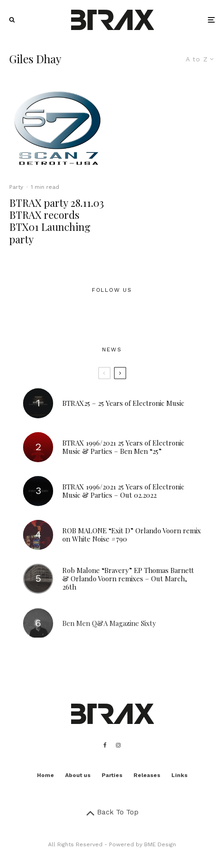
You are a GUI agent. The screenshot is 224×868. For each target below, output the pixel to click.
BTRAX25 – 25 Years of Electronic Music (123, 403)
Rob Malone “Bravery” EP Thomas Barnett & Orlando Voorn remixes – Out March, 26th (128, 584)
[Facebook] (105, 745)
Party (16, 187)
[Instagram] (118, 745)
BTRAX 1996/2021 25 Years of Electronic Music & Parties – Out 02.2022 (123, 491)
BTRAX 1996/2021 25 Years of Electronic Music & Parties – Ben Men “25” (123, 447)
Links (179, 775)
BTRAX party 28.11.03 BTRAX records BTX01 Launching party (57, 221)
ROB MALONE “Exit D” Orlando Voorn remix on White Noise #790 (132, 536)
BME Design (160, 844)
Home (45, 775)
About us (78, 775)
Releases (147, 775)
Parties (112, 775)
